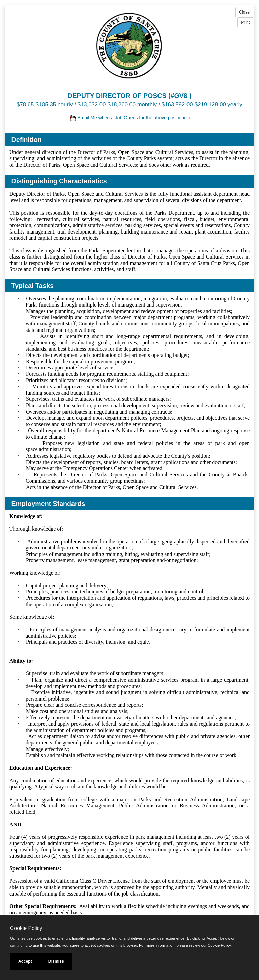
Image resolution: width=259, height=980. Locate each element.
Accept (25, 961)
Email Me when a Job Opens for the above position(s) (130, 118)
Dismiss (56, 961)
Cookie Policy (26, 928)
